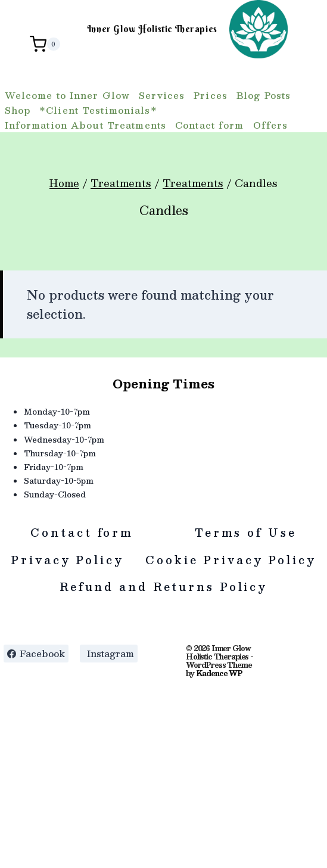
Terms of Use (246, 532)
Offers (271, 125)
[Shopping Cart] (45, 44)
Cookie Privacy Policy (231, 560)
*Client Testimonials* (98, 110)
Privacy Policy (67, 560)
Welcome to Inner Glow (68, 95)
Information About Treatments (86, 125)
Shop (18, 110)
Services (162, 95)
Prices (211, 95)
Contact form (210, 125)
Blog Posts (264, 95)
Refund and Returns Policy (163, 587)
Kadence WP (219, 673)
